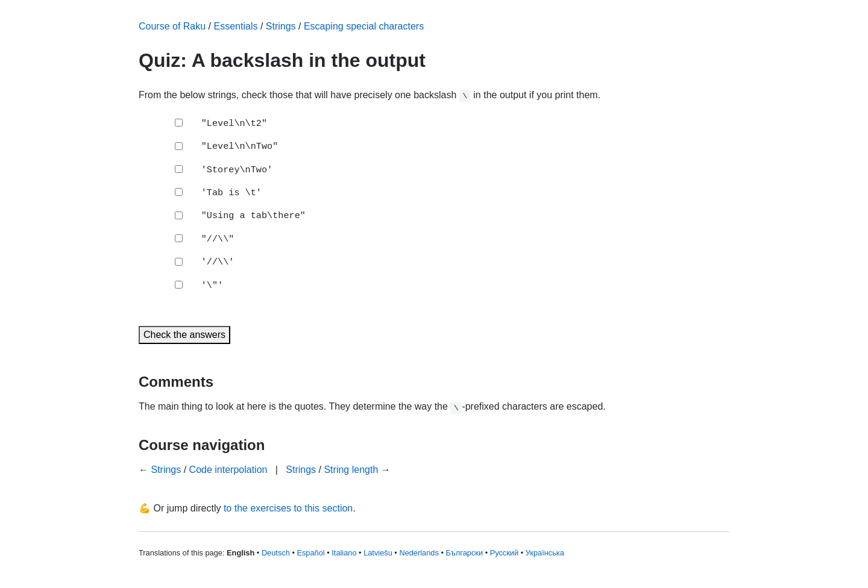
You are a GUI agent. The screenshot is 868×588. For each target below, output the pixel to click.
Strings (281, 26)
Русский (504, 553)
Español (310, 553)
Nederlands (419, 553)
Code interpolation (228, 470)
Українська (545, 553)
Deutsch (276, 553)
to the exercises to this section (288, 508)
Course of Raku (172, 26)
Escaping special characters (364, 26)
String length (351, 470)
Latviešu (378, 553)
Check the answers (184, 335)
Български (464, 553)
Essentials (236, 26)
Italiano (344, 553)
